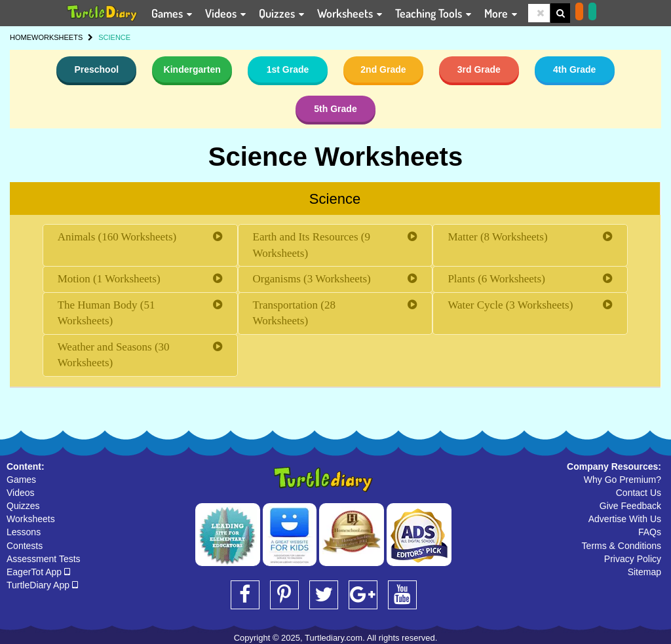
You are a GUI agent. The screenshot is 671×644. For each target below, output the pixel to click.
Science (335, 199)
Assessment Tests (44, 559)
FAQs (650, 532)
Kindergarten (192, 69)
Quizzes (23, 506)
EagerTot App (38, 572)
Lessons (24, 532)
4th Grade (574, 69)
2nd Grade (383, 69)
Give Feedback (630, 506)
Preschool (96, 69)
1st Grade (288, 69)
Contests (25, 546)
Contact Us (639, 493)
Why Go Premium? (623, 480)
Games (21, 480)
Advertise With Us (625, 519)
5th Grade (335, 109)
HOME (21, 37)
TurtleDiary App (42, 585)
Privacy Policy (633, 559)
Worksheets (31, 519)
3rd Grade (479, 69)
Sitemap (644, 572)
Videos (21, 493)
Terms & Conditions (622, 546)
